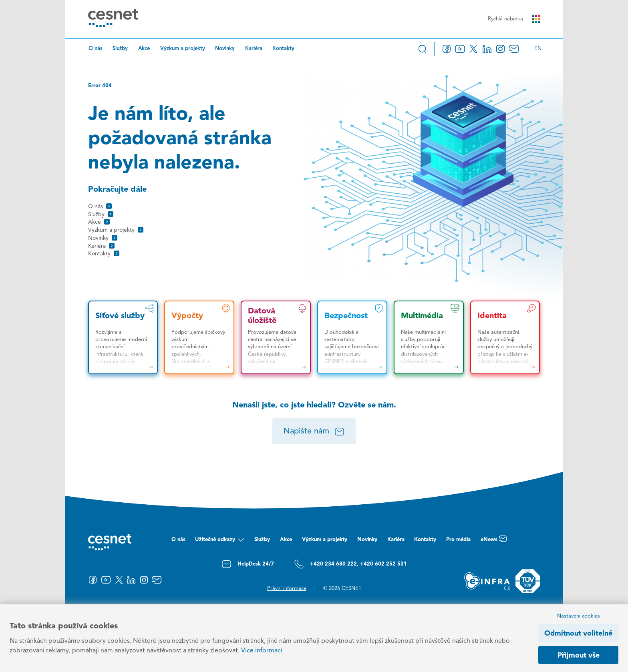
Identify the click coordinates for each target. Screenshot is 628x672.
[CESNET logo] (113, 19)
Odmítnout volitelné (578, 634)
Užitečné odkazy (220, 542)
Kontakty (283, 49)
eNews (494, 542)
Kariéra (254, 49)
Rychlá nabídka (514, 19)
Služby (120, 49)
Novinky (225, 49)
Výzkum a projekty (183, 49)
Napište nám (314, 432)
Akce (144, 49)
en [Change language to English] (538, 49)
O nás (96, 49)
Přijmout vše (579, 656)
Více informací (262, 651)
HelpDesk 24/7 (248, 564)
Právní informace (287, 589)
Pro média (458, 540)
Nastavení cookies (579, 616)
